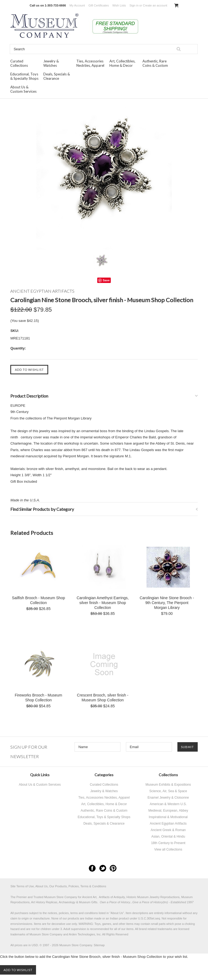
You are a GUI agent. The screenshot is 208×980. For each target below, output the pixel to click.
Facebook (92, 868)
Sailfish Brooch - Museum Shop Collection (38, 600)
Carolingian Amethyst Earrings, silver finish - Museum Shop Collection (103, 603)
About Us (117, 913)
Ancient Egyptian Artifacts (168, 824)
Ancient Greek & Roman (168, 830)
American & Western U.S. (168, 804)
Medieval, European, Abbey (168, 811)
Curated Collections (19, 63)
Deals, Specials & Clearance (57, 76)
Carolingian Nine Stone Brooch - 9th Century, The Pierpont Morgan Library (167, 603)
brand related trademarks (156, 929)
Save (106, 280)
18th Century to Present (168, 843)
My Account (77, 5)
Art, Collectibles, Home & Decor (122, 63)
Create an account (155, 5)
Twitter (103, 868)
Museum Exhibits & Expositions (168, 785)
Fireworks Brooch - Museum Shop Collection (38, 698)
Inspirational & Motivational (168, 817)
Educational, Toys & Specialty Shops (24, 76)
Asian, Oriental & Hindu (168, 836)
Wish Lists (119, 5)
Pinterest (113, 868)
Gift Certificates (98, 5)
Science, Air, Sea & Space (168, 791)
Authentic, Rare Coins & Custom (155, 63)
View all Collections (168, 849)
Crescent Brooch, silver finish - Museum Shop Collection (103, 698)
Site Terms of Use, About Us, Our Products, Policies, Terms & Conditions (58, 886)
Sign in (134, 5)
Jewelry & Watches (51, 63)
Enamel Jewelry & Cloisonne (168, 798)
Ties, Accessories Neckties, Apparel (90, 63)
